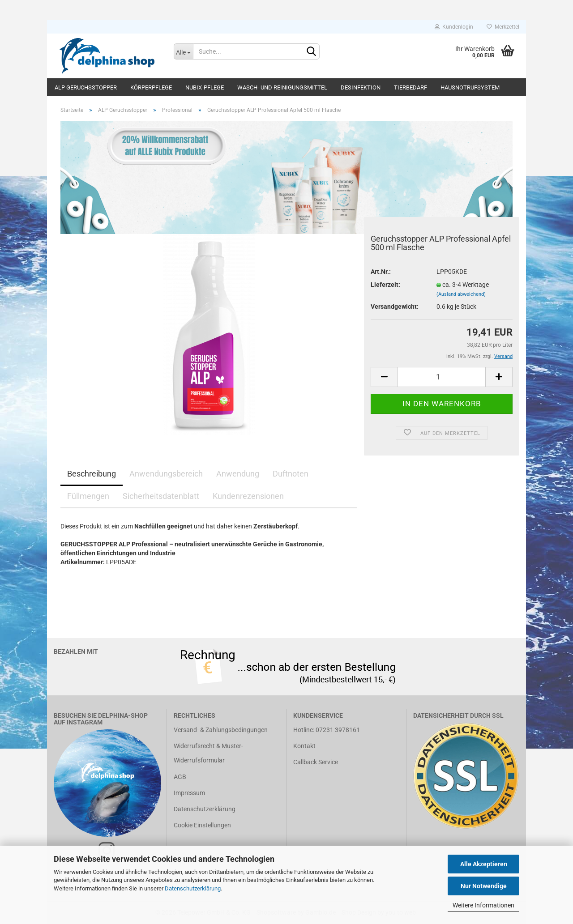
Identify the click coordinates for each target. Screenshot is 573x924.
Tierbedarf (411, 87)
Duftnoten (291, 474)
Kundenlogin (454, 27)
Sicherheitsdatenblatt (161, 496)
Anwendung (238, 474)
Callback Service (316, 762)
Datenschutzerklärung (193, 888)
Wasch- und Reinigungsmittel (282, 87)
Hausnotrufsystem (470, 87)
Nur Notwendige (484, 886)
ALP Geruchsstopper (86, 87)
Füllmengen (88, 496)
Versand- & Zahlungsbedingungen (221, 730)
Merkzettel (503, 27)
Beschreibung (92, 474)
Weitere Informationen (483, 905)
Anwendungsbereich (166, 474)
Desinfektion (361, 87)
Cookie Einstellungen (202, 825)
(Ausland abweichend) (461, 294)
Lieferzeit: (385, 285)
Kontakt (304, 746)
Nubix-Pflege (205, 87)
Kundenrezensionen (248, 496)
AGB (180, 777)
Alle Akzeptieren (484, 864)
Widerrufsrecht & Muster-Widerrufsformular (208, 753)
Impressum (189, 793)
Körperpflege (151, 87)
